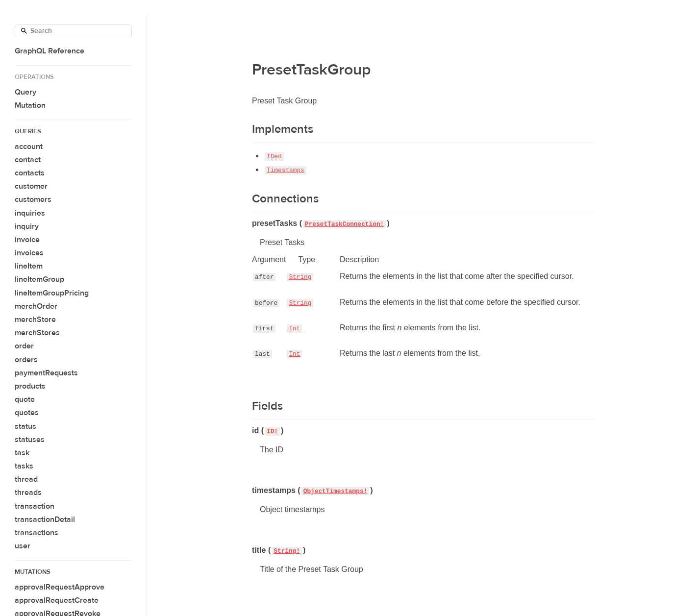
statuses (30, 440)
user (23, 546)
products (30, 386)
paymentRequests (46, 373)
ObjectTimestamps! (336, 491)
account (29, 147)
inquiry (27, 226)
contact (28, 160)
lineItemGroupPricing (52, 293)
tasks (24, 466)
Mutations (33, 572)
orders (26, 360)
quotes (27, 413)
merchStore (35, 320)
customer (31, 186)
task (22, 453)
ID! (272, 431)
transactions (37, 533)
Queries (28, 131)
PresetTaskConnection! (344, 224)
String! (287, 551)
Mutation (30, 105)
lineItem (29, 266)
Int (294, 329)
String (300, 277)
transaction (35, 506)
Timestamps (286, 170)
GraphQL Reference (50, 51)
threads (28, 493)
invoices (29, 253)
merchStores (37, 333)
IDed (274, 157)
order (24, 346)
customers (33, 199)
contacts (30, 173)
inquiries (30, 213)
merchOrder (36, 306)
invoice (27, 240)
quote (25, 399)
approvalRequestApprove (60, 587)
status (25, 426)
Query (25, 92)
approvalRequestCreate (57, 600)
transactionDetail (45, 519)
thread (26, 479)
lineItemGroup (39, 279)
